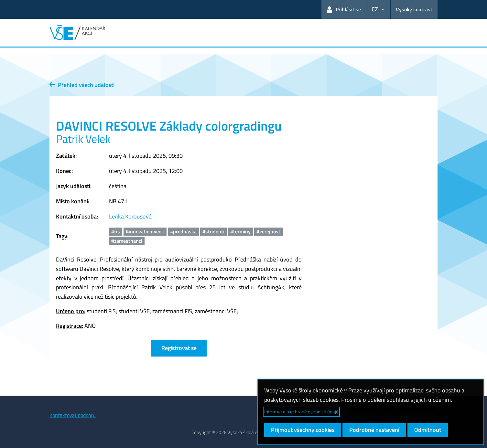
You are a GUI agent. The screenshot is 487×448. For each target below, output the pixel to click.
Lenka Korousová (130, 216)
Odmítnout (428, 430)
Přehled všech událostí (82, 85)
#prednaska (183, 231)
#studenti (213, 231)
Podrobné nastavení (374, 430)
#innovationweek (145, 231)
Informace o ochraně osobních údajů (301, 412)
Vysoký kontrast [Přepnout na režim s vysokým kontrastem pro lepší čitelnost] (414, 9)
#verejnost (268, 231)
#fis (116, 231)
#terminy (240, 231)
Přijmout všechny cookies (303, 430)
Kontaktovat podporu (73, 415)
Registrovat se (179, 348)
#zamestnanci (127, 241)
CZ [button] (375, 9)
